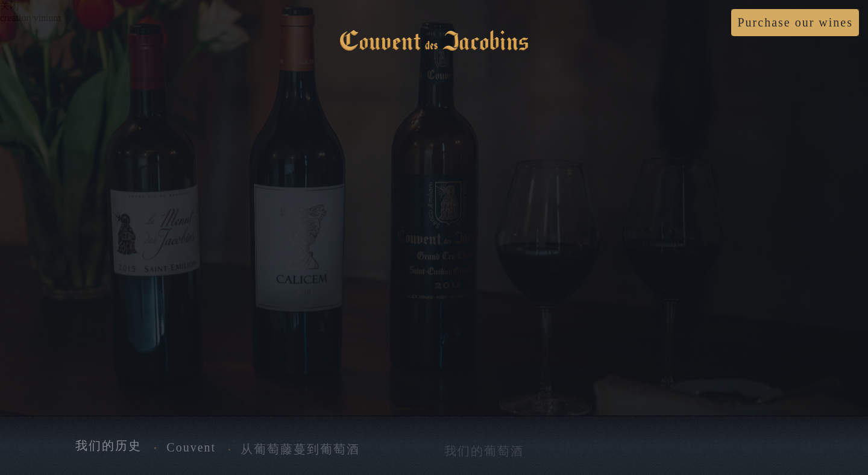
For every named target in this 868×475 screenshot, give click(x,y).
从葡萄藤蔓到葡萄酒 (300, 450)
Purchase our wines (795, 22)
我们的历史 (108, 446)
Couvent (191, 448)
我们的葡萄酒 (484, 451)
